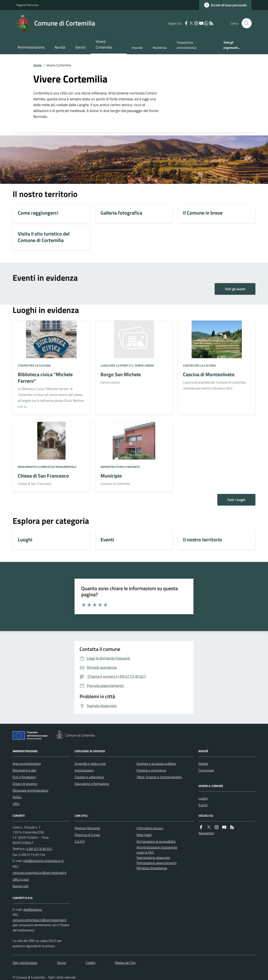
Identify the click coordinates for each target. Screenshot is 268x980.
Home (37, 65)
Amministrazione (31, 47)
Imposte (137, 48)
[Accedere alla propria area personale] (225, 5)
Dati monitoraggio (25, 963)
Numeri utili (21, 886)
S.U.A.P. (80, 841)
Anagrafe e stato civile (90, 764)
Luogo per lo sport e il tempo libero (127, 365)
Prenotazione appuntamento (157, 863)
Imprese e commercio (151, 770)
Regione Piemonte (27, 5)
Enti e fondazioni (24, 777)
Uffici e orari (21, 879)
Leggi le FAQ (145, 852)
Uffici (16, 804)
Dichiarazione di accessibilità (156, 841)
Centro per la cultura (34, 365)
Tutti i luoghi (236, 500)
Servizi (80, 47)
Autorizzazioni (84, 770)
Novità (60, 47)
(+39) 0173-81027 (39, 849)
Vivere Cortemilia (104, 44)
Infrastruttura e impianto (120, 467)
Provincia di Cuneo (87, 835)
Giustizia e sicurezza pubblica (156, 764)
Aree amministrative (27, 764)
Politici (17, 797)
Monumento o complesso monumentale (47, 467)
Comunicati (206, 770)
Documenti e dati (24, 770)
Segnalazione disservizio (153, 858)
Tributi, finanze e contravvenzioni (159, 777)
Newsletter (206, 833)
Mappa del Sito (125, 963)
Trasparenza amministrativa (187, 45)
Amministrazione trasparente (157, 847)
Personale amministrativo (30, 790)
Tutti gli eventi (235, 289)
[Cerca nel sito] (245, 23)
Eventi (203, 805)
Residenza (160, 48)
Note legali (144, 835)
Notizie (203, 764)
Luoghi (203, 798)
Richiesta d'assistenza (152, 868)
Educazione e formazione (92, 784)
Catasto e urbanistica (89, 777)
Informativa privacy (150, 828)
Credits (90, 963)
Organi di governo (25, 784)
